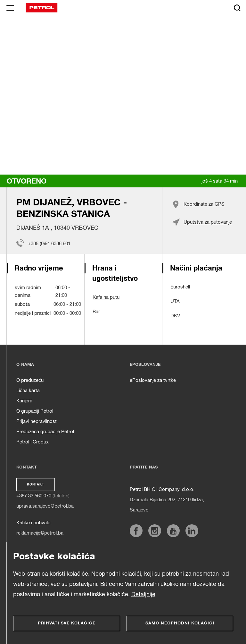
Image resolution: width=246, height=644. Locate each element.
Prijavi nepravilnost (37, 421)
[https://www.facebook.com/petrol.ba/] (136, 531)
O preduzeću (30, 380)
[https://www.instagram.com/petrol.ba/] (155, 531)
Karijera (24, 401)
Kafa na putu (106, 297)
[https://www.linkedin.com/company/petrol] (192, 531)
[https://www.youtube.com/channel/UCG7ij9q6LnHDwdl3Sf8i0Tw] (173, 531)
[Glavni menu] (10, 8)
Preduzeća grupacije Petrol (45, 432)
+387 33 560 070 (34, 496)
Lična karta (28, 391)
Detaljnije (143, 595)
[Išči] (237, 8)
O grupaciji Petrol (35, 411)
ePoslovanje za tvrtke (153, 380)
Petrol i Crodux (33, 442)
